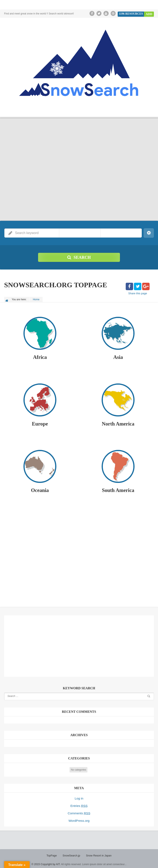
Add (149, 13)
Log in (79, 798)
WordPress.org (79, 819)
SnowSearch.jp (72, 854)
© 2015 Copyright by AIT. (46, 862)
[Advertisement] (79, 554)
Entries (79, 805)
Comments (79, 812)
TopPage (53, 854)
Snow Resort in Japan (98, 854)
